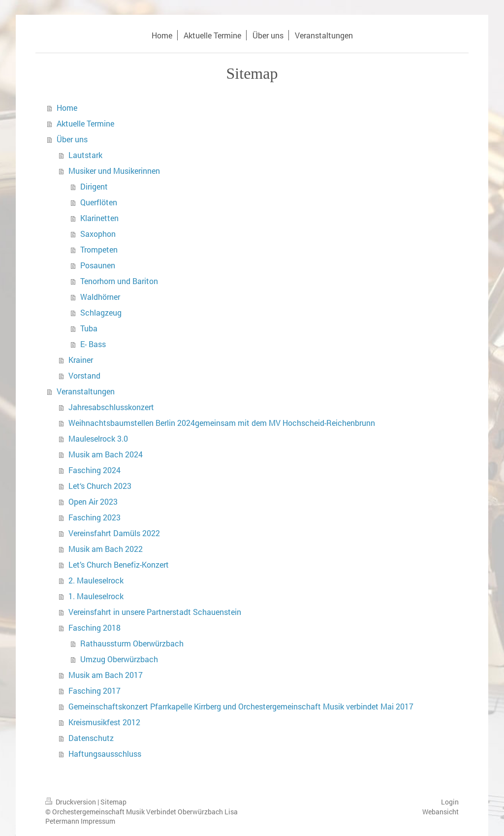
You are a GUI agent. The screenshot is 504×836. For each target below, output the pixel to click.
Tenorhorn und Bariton (119, 281)
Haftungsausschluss (105, 754)
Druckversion (71, 802)
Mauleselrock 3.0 (98, 438)
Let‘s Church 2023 (100, 486)
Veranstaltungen (86, 391)
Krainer (81, 360)
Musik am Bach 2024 (106, 454)
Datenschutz (91, 738)
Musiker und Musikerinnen (114, 171)
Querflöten (99, 202)
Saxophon (98, 234)
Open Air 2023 (93, 501)
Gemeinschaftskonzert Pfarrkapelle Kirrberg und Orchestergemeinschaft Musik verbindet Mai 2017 (241, 706)
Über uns (72, 139)
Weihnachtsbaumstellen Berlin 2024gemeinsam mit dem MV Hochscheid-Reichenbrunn (222, 423)
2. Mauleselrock (96, 580)
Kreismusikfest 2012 (104, 722)
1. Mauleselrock (96, 596)
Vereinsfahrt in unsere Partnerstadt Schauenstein (155, 612)
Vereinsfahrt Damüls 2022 (114, 533)
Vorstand (84, 375)
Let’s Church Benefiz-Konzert (119, 564)
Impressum (98, 821)
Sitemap (113, 802)
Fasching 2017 (94, 691)
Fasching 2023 (94, 517)
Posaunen (98, 265)
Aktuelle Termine (85, 123)
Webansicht (441, 812)
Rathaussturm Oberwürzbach (132, 643)
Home (67, 108)
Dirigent (94, 186)
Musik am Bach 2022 (106, 549)
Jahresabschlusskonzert (111, 407)
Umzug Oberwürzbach (119, 659)
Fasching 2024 (94, 470)
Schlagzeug (101, 312)
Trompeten (99, 249)
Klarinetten (99, 218)
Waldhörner (100, 297)
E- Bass (93, 344)
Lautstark (85, 155)
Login (450, 802)
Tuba (89, 328)
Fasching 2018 (94, 627)
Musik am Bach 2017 (106, 675)
